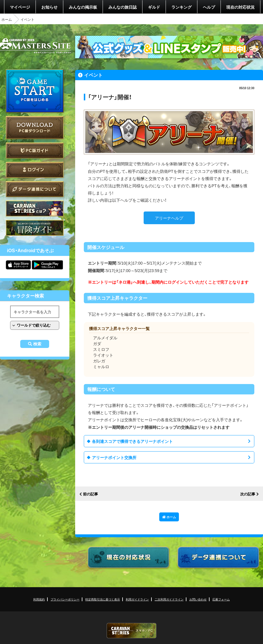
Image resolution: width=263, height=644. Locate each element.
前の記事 (90, 494)
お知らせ (49, 7)
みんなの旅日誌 (123, 7)
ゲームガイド (35, 228)
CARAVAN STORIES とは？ (35, 208)
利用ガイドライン (137, 599)
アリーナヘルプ (169, 218)
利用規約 (39, 599)
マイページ (20, 7)
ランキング (181, 7)
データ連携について (35, 189)
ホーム (7, 19)
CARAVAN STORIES (131, 631)
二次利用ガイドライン (169, 599)
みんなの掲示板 (83, 7)
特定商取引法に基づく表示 (103, 599)
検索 (37, 344)
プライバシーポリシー (65, 599)
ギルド (154, 7)
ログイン (35, 170)
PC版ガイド (35, 150)
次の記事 (248, 494)
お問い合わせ (198, 599)
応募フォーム (221, 599)
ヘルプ (209, 7)
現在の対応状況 (240, 7)
